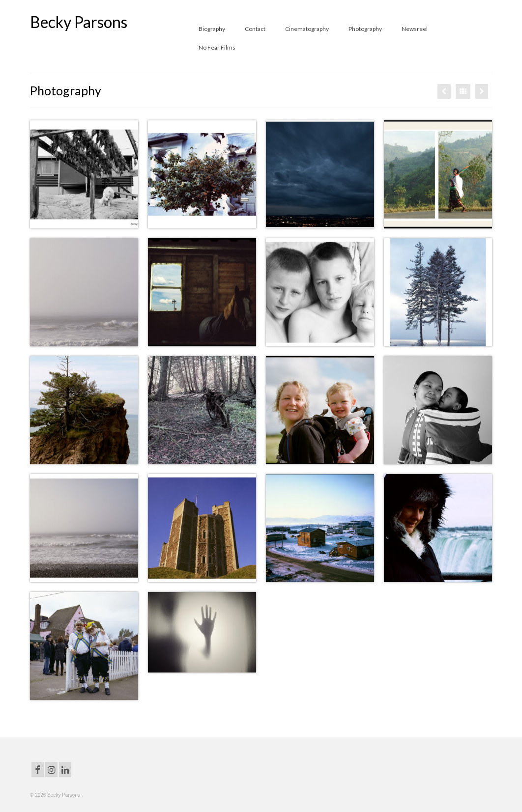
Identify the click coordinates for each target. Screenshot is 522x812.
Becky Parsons (79, 22)
